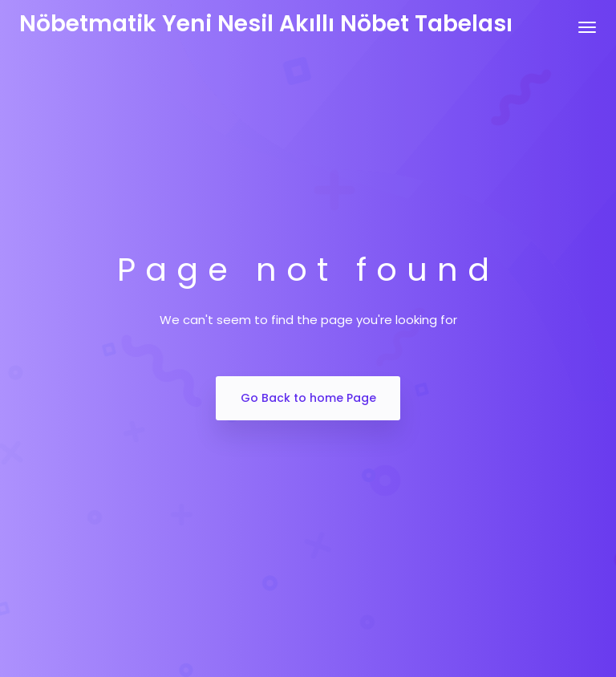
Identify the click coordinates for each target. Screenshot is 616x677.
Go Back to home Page (308, 398)
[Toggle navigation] (587, 27)
